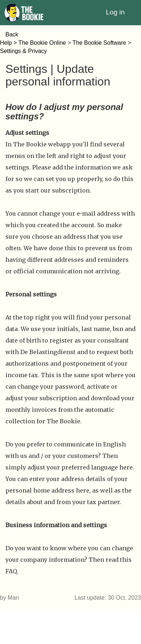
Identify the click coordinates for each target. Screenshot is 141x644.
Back (12, 34)
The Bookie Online (42, 43)
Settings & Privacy (23, 51)
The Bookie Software (99, 43)
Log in (115, 12)
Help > (9, 43)
